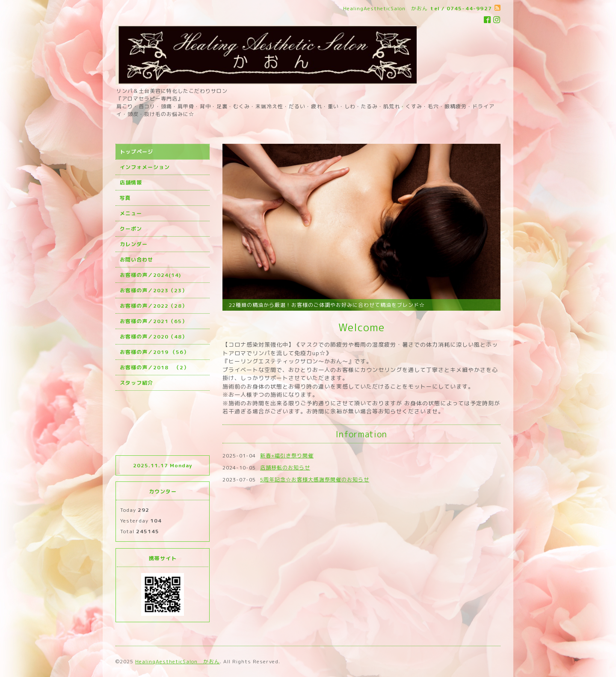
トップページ (136, 152)
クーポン (131, 229)
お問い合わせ (136, 260)
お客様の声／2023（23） (154, 290)
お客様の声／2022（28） (154, 306)
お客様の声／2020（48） (154, 337)
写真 (125, 198)
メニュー (131, 213)
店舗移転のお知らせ (285, 468)
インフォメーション (145, 167)
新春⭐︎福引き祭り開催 (287, 456)
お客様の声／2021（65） (154, 321)
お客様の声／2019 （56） (154, 352)
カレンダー (134, 244)
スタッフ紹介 (136, 383)
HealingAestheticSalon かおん (178, 661)
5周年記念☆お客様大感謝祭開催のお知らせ (315, 480)
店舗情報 (131, 183)
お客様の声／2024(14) (150, 275)
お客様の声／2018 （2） (154, 367)
